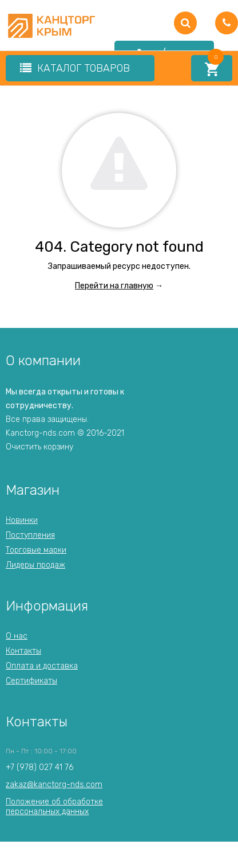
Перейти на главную (114, 286)
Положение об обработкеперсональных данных (54, 806)
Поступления (30, 535)
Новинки (22, 520)
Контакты (23, 651)
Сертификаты (31, 681)
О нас (17, 636)
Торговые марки (36, 550)
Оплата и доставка (42, 666)
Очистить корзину (39, 447)
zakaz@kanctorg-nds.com (54, 785)
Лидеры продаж (35, 565)
